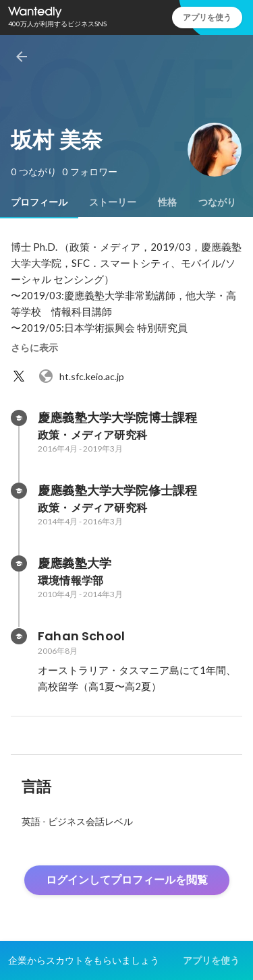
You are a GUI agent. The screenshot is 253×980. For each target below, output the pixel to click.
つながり (217, 202)
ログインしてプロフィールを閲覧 (127, 880)
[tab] (39, 202)
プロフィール (39, 202)
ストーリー (113, 202)
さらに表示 (34, 348)
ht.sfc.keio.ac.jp (81, 376)
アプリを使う (207, 17)
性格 (167, 202)
